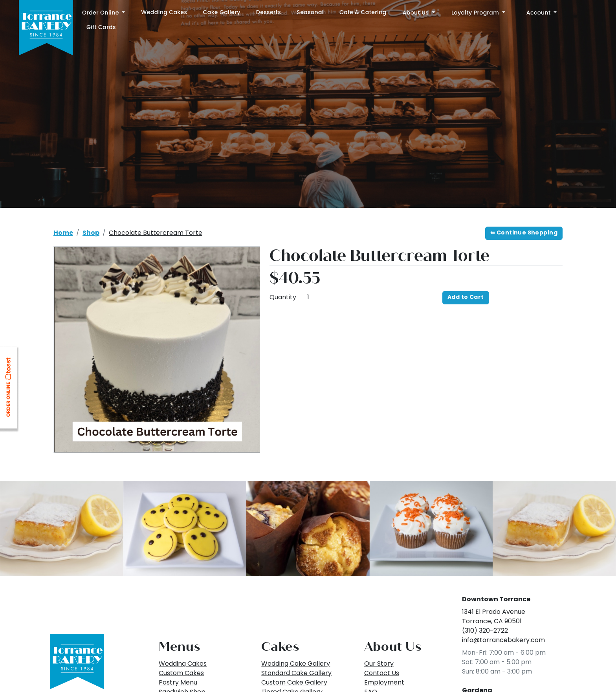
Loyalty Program (476, 13)
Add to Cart (466, 297)
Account (539, 13)
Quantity (283, 298)
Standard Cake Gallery (296, 674)
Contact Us (382, 674)
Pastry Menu (178, 683)
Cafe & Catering (363, 12)
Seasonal (310, 12)
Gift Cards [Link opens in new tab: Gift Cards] (101, 27)
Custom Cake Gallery (294, 683)
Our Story (379, 664)
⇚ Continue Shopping (524, 233)
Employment (384, 683)
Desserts (269, 12)
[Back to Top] (77, 662)
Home (63, 233)
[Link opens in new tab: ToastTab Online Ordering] (10, 390)
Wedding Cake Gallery (296, 664)
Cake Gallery (222, 12)
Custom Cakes (181, 674)
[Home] (46, 29)
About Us (417, 13)
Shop (91, 233)
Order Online (101, 13)
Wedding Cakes (164, 12)
